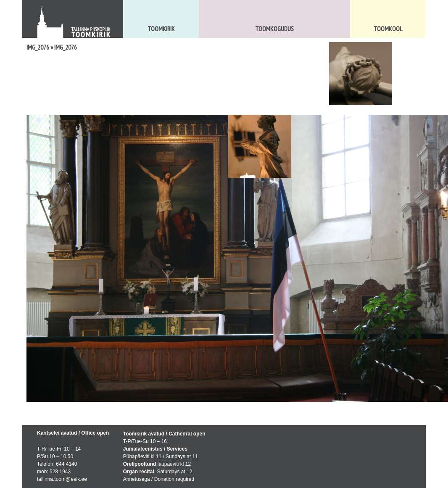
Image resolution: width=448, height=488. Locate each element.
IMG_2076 (38, 47)
